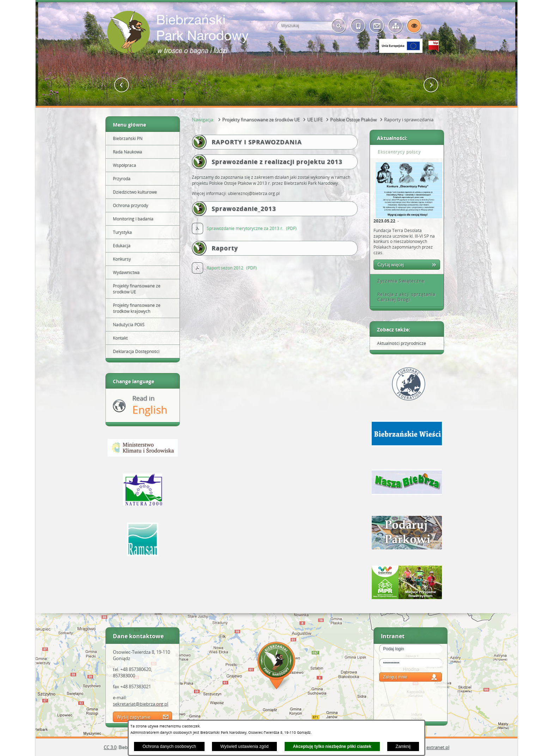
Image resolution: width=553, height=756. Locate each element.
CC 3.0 (110, 747)
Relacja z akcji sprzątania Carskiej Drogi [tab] (404, 297)
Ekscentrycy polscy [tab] (396, 151)
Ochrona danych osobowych (169, 746)
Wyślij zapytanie (133, 717)
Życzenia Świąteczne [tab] (399, 281)
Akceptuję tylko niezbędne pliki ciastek (332, 746)
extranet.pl (438, 747)
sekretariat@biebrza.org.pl (141, 704)
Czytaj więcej (391, 264)
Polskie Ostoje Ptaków (353, 120)
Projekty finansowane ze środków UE (261, 120)
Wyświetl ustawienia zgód (245, 746)
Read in (150, 405)
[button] (122, 85)
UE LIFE (315, 120)
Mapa (276, 667)
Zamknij (403, 746)
